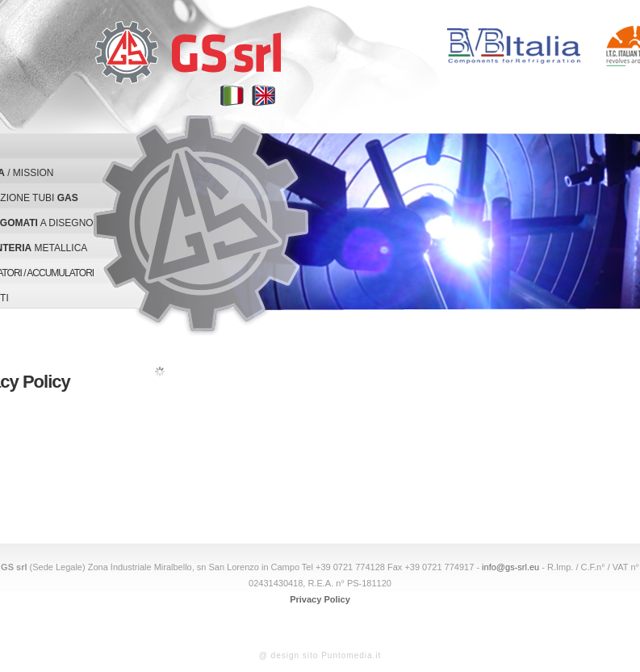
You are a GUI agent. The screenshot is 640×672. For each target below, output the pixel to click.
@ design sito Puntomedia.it (320, 655)
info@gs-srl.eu (510, 567)
